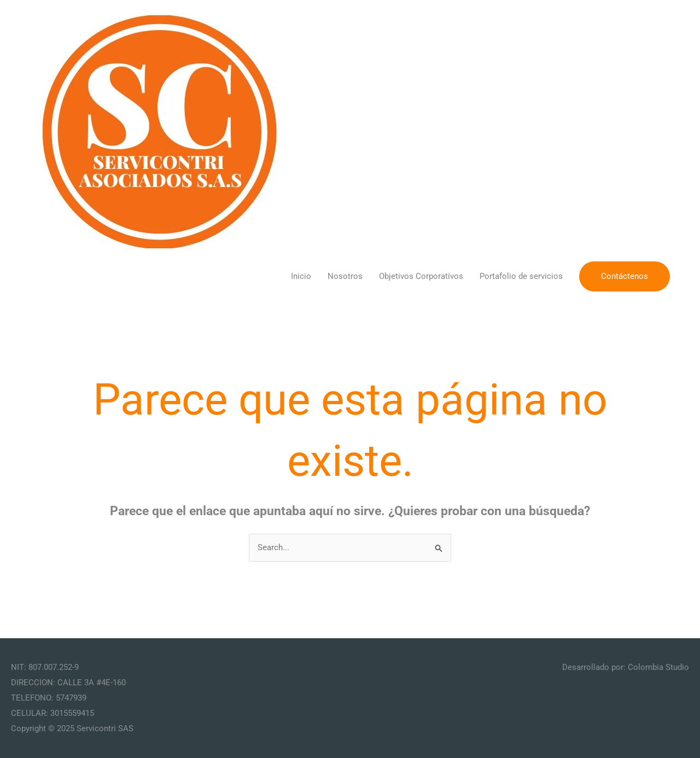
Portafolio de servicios (521, 276)
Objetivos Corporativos (421, 276)
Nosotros (345, 276)
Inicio (301, 276)
